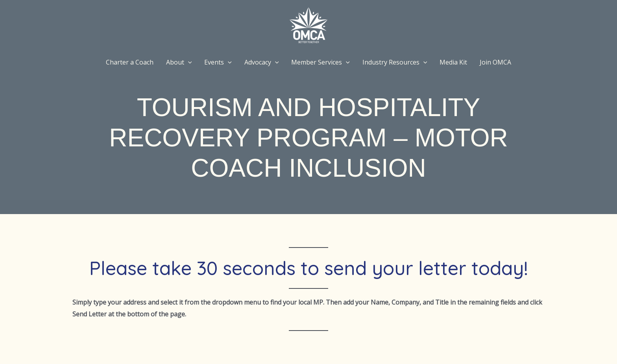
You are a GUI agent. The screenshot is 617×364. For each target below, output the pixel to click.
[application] (188, 62)
